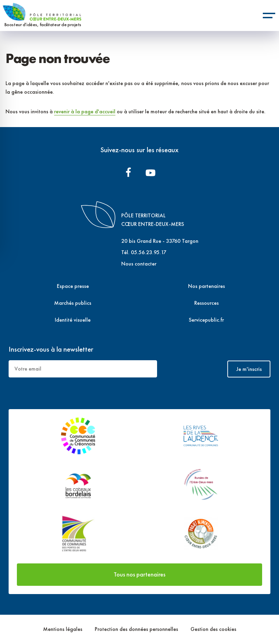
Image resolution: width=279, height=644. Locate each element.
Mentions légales (63, 629)
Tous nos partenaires (139, 574)
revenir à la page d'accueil (85, 111)
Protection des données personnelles (137, 629)
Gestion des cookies (213, 629)
